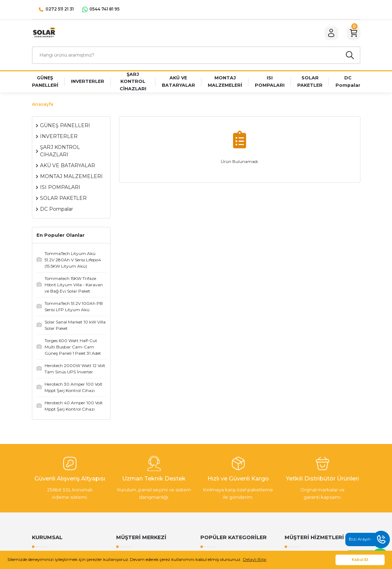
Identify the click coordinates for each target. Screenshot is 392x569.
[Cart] (353, 34)
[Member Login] (329, 34)
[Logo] (44, 34)
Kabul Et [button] (360, 560)
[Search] (196, 58)
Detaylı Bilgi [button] (255, 560)
